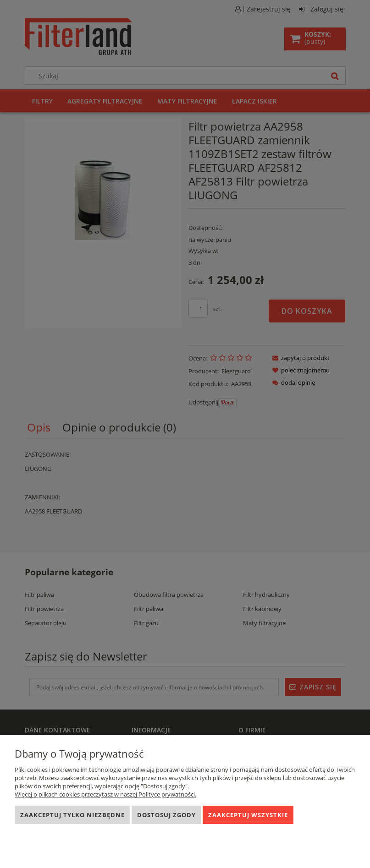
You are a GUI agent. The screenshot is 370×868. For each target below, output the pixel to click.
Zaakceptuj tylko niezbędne (72, 815)
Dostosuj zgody (166, 815)
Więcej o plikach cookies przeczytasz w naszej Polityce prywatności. (105, 794)
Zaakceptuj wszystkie (248, 815)
